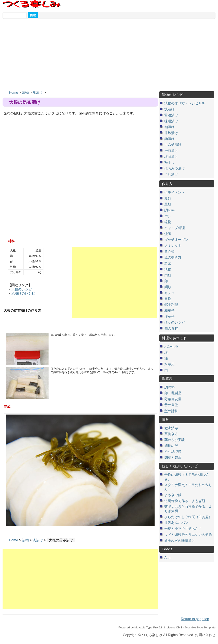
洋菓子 (169, 316)
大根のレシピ (22, 289)
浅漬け (38, 93)
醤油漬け (171, 115)
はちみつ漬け (175, 168)
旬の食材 (171, 328)
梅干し (169, 162)
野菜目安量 (173, 399)
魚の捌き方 (173, 257)
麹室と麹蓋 (173, 458)
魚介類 (169, 252)
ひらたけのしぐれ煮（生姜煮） (188, 517)
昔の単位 (171, 405)
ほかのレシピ (175, 322)
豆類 (168, 204)
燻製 (168, 234)
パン (168, 216)
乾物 (168, 222)
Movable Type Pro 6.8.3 (150, 627)
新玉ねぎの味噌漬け (180, 541)
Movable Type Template (200, 627)
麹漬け (169, 139)
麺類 (168, 287)
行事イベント (175, 192)
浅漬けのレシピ (23, 293)
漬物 (25, 93)
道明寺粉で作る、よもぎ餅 (185, 501)
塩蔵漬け (171, 157)
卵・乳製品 (173, 393)
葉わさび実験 (175, 440)
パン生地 (171, 347)
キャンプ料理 (175, 228)
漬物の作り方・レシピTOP (185, 103)
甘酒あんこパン (176, 523)
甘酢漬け (171, 133)
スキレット (173, 246)
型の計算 (171, 411)
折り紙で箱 (173, 452)
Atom (168, 558)
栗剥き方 (171, 434)
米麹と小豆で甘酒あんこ (183, 529)
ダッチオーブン (176, 240)
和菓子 (169, 311)
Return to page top (195, 619)
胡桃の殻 (171, 446)
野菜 (168, 263)
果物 (168, 299)
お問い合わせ (205, 635)
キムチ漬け (173, 145)
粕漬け (169, 127)
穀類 (168, 198)
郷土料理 (171, 305)
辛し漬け (171, 174)
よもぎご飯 (173, 495)
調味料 (169, 210)
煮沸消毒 (171, 428)
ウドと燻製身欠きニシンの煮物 (188, 535)
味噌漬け (171, 121)
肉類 (168, 275)
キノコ (169, 293)
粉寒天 (169, 364)
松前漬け (171, 151)
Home (14, 93)
